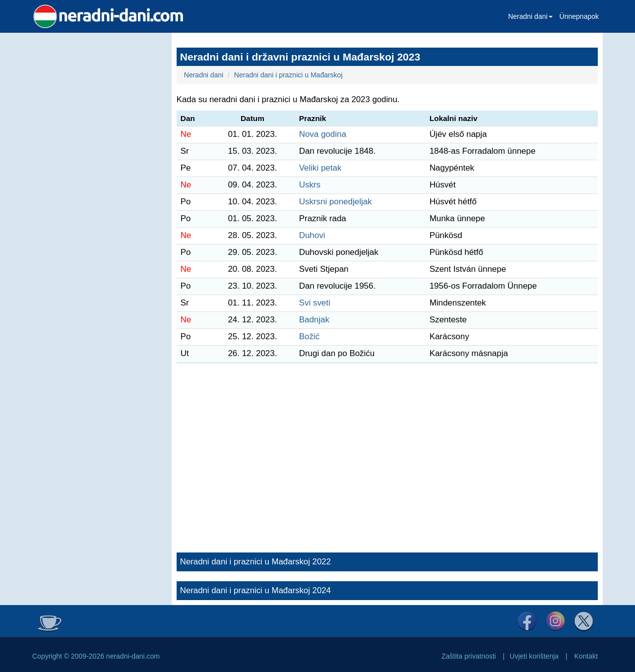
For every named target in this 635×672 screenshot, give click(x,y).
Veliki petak (320, 168)
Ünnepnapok (579, 16)
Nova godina (323, 134)
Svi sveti (315, 303)
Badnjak (314, 320)
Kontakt (586, 656)
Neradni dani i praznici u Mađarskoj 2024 (255, 590)
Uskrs (310, 185)
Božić (309, 336)
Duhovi (312, 235)
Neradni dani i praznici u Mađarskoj (288, 75)
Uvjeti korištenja (534, 656)
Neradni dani (530, 16)
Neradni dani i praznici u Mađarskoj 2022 (255, 562)
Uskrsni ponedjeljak (336, 202)
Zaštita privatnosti (469, 656)
